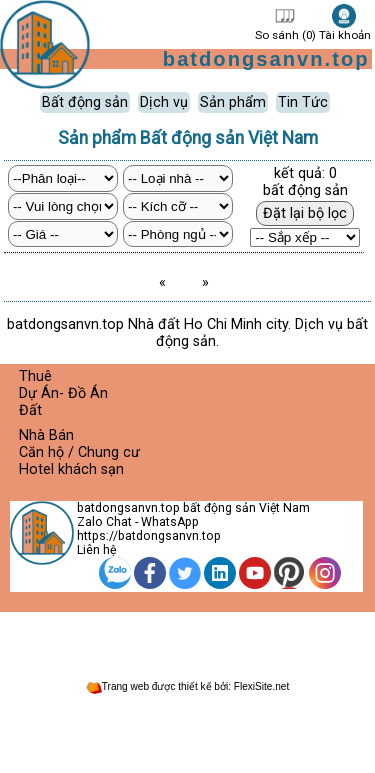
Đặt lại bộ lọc (305, 213)
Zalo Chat (104, 522)
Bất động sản (85, 102)
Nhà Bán (46, 435)
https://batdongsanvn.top (149, 536)
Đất (30, 410)
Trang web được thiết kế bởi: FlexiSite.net (187, 686)
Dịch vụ (164, 102)
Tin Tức (303, 102)
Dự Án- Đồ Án (63, 393)
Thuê (35, 376)
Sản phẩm (233, 102)
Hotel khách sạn (71, 469)
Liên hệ (96, 550)
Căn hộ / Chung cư (79, 452)
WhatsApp (170, 522)
